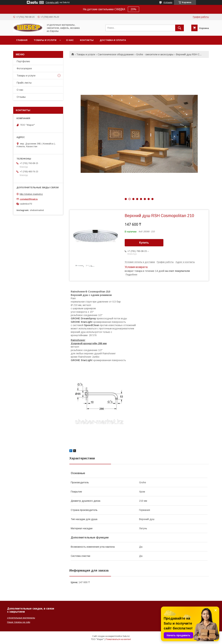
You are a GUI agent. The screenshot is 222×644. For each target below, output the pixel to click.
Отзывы (21, 97)
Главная (22, 40)
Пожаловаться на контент (118, 639)
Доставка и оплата (113, 40)
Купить (144, 243)
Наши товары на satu (19, 622)
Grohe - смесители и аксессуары (155, 54)
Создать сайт (52, 2)
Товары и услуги (45, 40)
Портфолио (23, 61)
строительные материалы (21, 618)
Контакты (87, 40)
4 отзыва (168, 2)
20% (133, 9)
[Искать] (180, 28)
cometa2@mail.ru (29, 199)
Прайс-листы (24, 83)
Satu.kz (126, 636)
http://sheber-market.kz (31, 194)
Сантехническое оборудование (116, 54)
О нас (70, 40)
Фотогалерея (24, 68)
